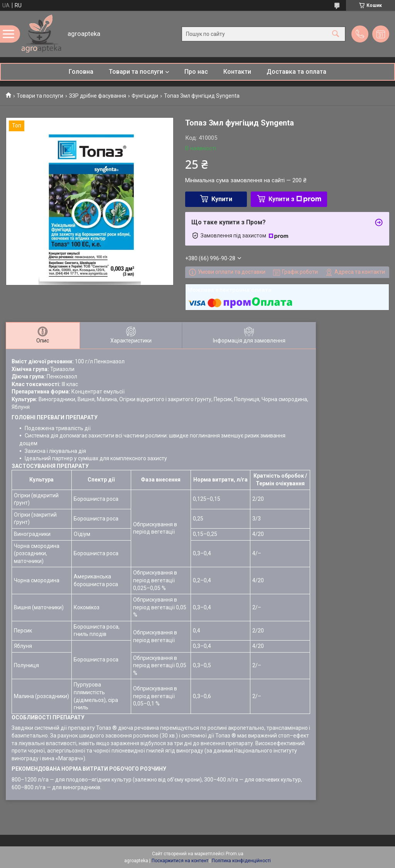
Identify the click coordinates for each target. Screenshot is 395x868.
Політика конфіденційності (241, 861)
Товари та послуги (136, 72)
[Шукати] (336, 34)
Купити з (295, 199)
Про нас (196, 72)
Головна (81, 72)
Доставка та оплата (296, 72)
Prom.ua (235, 854)
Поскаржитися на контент (180, 861)
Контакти (237, 72)
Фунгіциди (145, 96)
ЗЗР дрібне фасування (98, 96)
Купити (222, 199)
